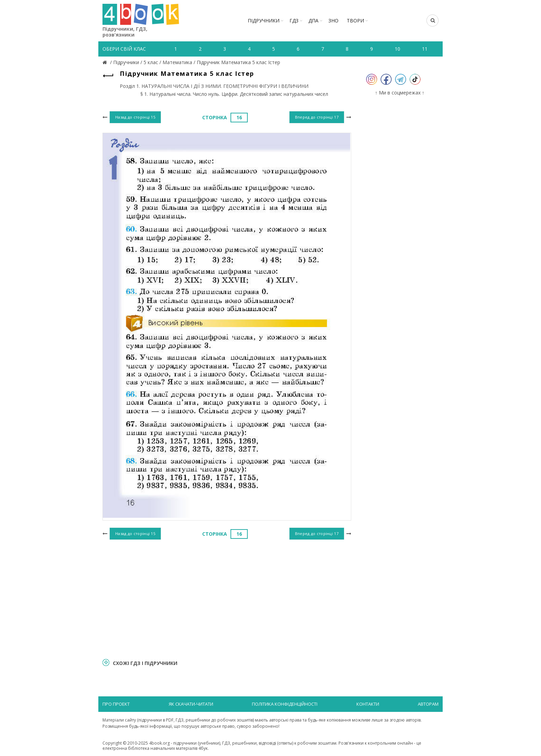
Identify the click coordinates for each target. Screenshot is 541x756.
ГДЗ (294, 21)
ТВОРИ (355, 21)
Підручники (264, 21)
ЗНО (333, 21)
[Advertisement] (227, 598)
